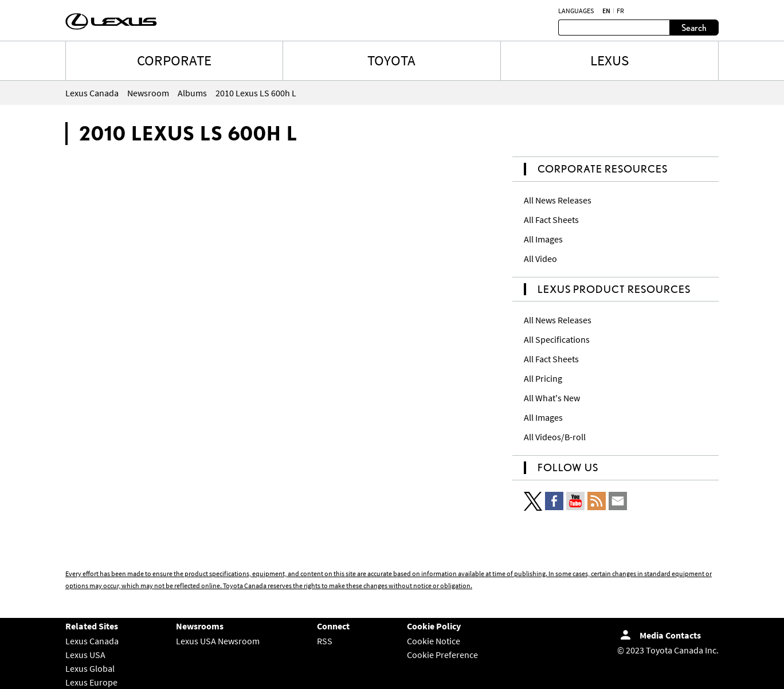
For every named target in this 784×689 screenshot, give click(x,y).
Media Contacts (670, 635)
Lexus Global (90, 668)
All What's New (552, 398)
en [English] (606, 11)
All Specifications (557, 339)
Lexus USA (85, 655)
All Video (540, 259)
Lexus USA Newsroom (218, 641)
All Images (543, 239)
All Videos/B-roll (555, 437)
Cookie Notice (434, 641)
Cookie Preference (442, 655)
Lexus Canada (92, 641)
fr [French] (620, 11)
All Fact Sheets (551, 220)
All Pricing (543, 378)
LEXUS (609, 60)
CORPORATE (174, 60)
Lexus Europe (91, 682)
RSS (325, 641)
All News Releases (558, 200)
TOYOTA (391, 60)
